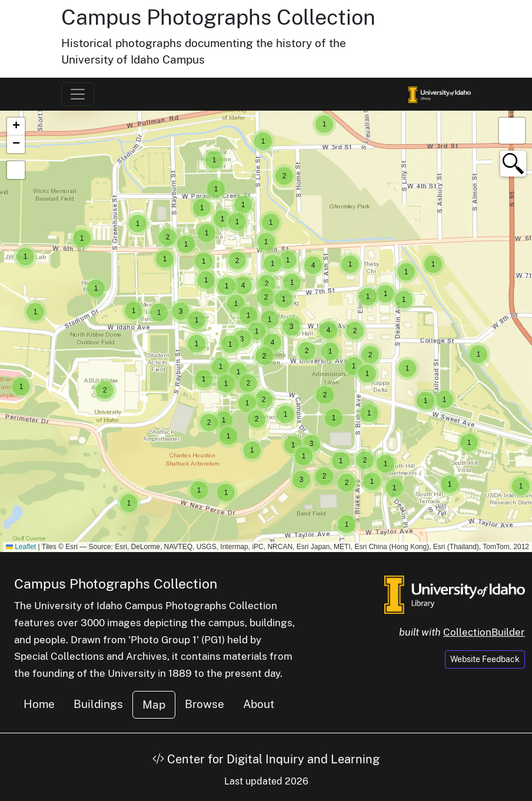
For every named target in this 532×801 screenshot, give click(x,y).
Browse (205, 704)
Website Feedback (485, 659)
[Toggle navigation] (78, 94)
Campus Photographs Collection (218, 17)
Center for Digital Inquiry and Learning (266, 759)
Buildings (98, 704)
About (259, 704)
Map (154, 704)
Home (39, 704)
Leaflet (21, 547)
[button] (469, 443)
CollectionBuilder (484, 632)
